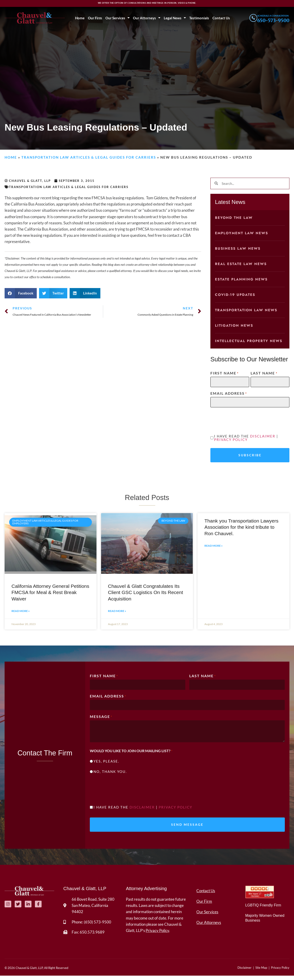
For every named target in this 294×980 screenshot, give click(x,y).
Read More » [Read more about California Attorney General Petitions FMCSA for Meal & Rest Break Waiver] (21, 613)
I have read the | (246, 438)
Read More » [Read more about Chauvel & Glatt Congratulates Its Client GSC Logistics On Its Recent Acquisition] (117, 613)
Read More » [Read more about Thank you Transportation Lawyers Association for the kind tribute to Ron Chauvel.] (213, 548)
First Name (225, 373)
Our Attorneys (146, 18)
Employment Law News (242, 233)
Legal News (174, 18)
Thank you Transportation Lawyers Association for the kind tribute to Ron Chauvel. (241, 529)
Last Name (264, 373)
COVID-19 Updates (235, 295)
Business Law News (238, 249)
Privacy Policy (231, 440)
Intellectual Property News (249, 341)
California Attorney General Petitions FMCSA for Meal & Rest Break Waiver (50, 595)
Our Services (117, 18)
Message (101, 719)
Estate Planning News (241, 279)
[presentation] (245, 420)
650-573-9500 (273, 20)
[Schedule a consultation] (253, 18)
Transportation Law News (246, 310)
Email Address (229, 393)
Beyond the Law (234, 218)
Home (79, 18)
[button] (21, 293)
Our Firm (95, 18)
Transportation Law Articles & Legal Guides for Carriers (89, 157)
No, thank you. (110, 774)
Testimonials (199, 18)
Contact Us (221, 18)
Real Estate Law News (241, 264)
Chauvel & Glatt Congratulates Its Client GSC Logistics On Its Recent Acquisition (146, 595)
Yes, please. (106, 764)
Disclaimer (263, 436)
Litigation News (234, 326)
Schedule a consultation (273, 16)
